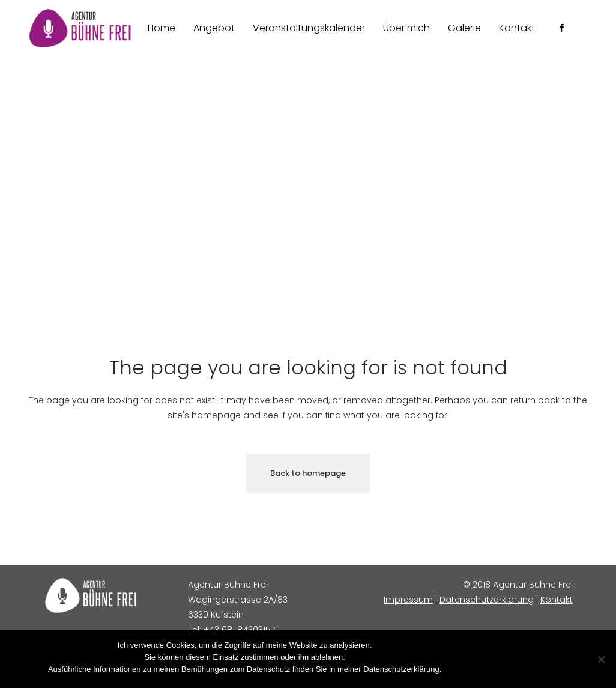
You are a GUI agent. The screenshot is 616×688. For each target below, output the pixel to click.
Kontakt (557, 600)
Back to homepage (308, 473)
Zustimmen (467, 669)
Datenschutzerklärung (487, 600)
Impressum (408, 600)
